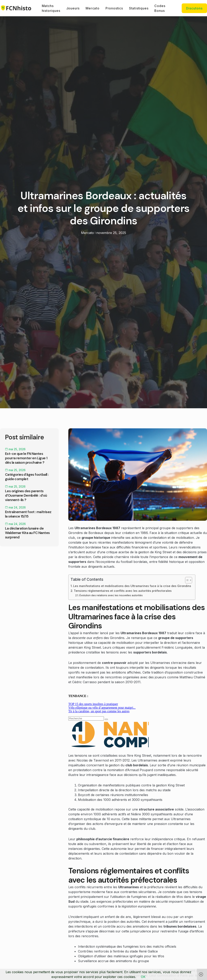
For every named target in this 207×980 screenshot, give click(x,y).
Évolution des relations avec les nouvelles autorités (111, 595)
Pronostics (114, 8)
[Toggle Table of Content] (187, 580)
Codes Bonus (160, 8)
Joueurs (73, 8)
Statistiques (139, 8)
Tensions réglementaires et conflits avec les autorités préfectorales (123, 591)
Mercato (93, 8)
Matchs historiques (51, 8)
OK (143, 977)
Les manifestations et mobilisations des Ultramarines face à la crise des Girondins (132, 586)
